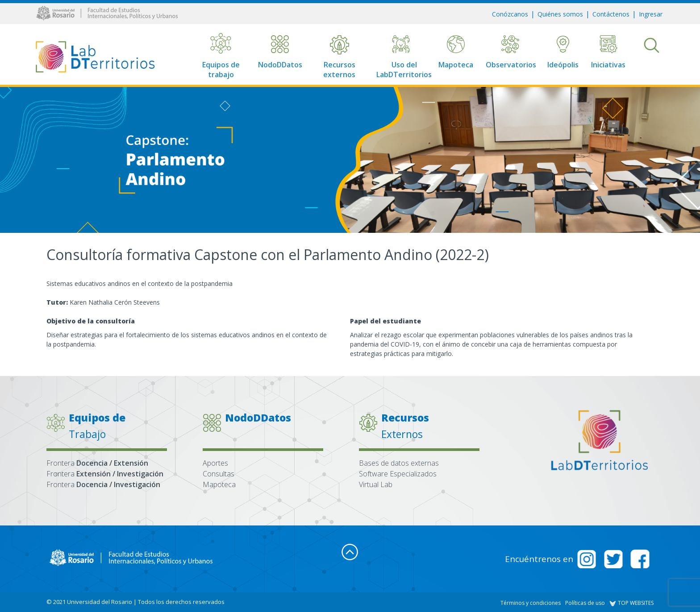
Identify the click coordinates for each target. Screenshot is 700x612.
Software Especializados (398, 474)
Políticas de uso (585, 603)
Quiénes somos (560, 14)
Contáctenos (611, 14)
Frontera (97, 463)
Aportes (215, 463)
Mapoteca (219, 484)
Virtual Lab (376, 484)
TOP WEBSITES (631, 603)
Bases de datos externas (399, 463)
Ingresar (651, 14)
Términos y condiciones (531, 603)
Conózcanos (510, 14)
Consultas (219, 474)
